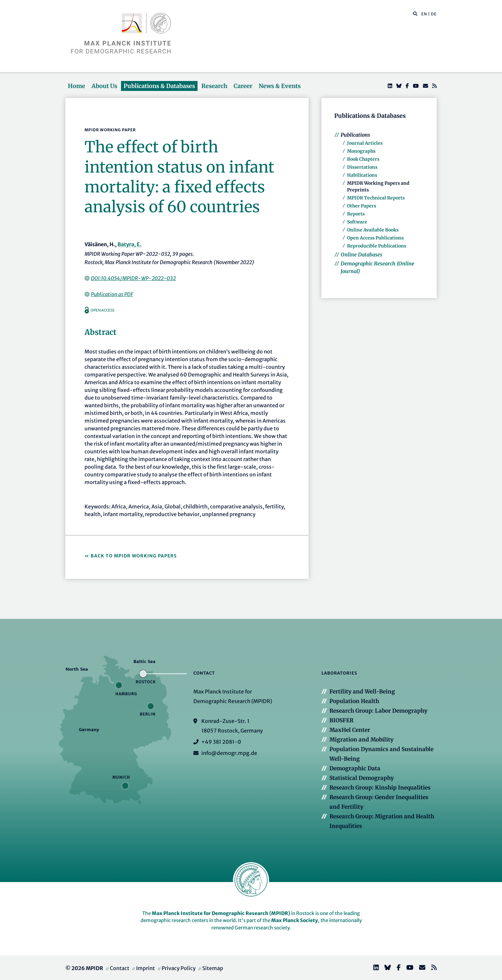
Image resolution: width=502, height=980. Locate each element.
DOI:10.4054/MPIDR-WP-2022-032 (133, 278)
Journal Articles (365, 143)
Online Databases (361, 255)
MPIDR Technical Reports (376, 198)
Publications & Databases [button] (159, 86)
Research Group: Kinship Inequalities (380, 788)
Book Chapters (363, 159)
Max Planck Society (295, 920)
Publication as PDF (112, 294)
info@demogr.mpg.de (229, 753)
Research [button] (214, 86)
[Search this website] (412, 14)
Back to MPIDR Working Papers (134, 556)
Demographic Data (355, 768)
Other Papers (362, 206)
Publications (355, 135)
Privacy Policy (179, 968)
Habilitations (362, 175)
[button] (415, 13)
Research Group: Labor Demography (378, 711)
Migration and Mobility (361, 740)
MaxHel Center (350, 730)
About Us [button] (104, 86)
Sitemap (213, 968)
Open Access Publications (375, 238)
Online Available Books (373, 230)
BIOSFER (341, 720)
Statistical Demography (362, 778)
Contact (120, 968)
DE (434, 14)
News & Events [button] (280, 86)
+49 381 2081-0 (221, 742)
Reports (356, 214)
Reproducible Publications (377, 246)
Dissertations (362, 167)
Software (357, 222)
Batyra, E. (130, 244)
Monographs (361, 151)
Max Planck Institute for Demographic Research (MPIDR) (221, 913)
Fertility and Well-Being (362, 692)
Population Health (354, 701)
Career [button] (243, 86)
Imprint (146, 968)
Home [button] (77, 86)
